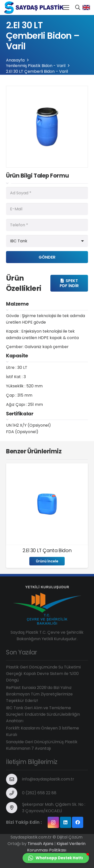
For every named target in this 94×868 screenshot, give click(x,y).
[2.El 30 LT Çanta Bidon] (47, 469)
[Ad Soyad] (47, 193)
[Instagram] (53, 822)
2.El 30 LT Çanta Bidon (47, 551)
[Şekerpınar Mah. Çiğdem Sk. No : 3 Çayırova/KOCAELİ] (14, 808)
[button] (56, 858)
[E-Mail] (47, 209)
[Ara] (78, 8)
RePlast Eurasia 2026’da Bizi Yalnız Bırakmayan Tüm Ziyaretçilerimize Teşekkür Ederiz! (39, 694)
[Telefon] (47, 225)
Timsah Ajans (40, 844)
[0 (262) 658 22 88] (14, 793)
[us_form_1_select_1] (47, 241)
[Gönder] (47, 257)
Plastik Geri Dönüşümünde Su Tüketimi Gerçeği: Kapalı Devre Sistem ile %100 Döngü (43, 674)
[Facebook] (78, 822)
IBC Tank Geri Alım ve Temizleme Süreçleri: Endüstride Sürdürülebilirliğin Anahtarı (43, 714)
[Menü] (66, 8)
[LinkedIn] (66, 822)
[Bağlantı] (35, 8)
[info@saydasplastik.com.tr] (14, 779)
